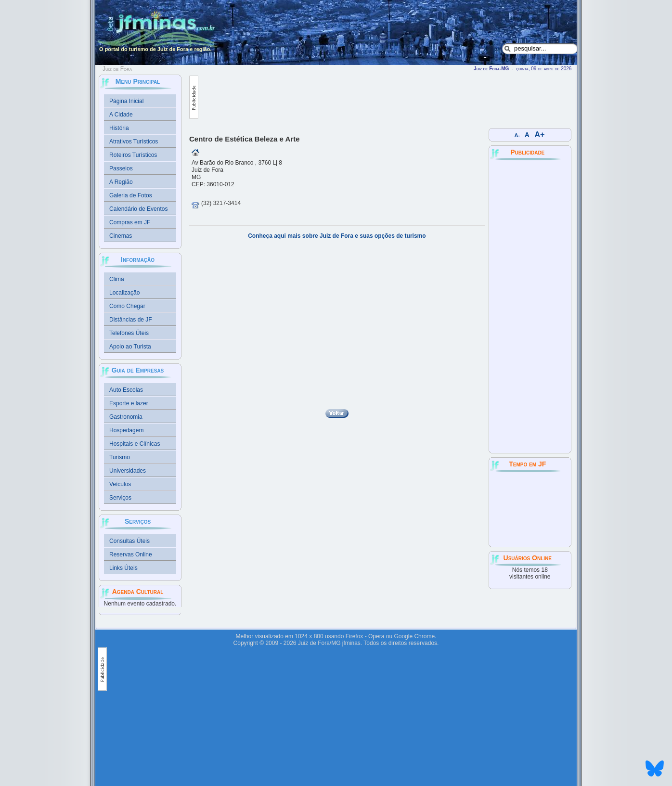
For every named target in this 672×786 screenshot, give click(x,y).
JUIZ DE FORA (530, 509)
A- (517, 135)
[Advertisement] (374, 97)
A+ (540, 135)
